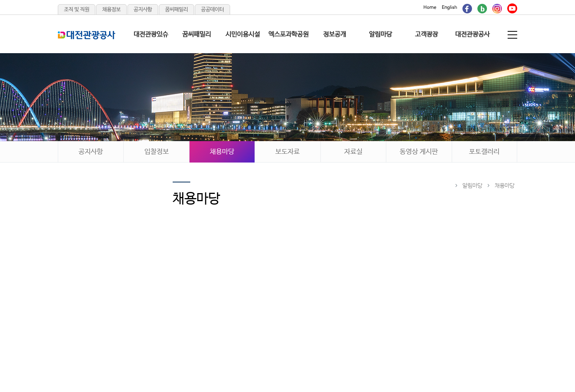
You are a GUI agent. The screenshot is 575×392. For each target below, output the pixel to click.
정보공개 (335, 35)
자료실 (353, 152)
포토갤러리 (484, 152)
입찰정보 (157, 152)
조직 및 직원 (77, 10)
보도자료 (287, 152)
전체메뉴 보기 (513, 35)
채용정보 (111, 10)
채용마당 (222, 152)
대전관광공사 (472, 35)
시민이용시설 (243, 35)
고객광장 (426, 35)
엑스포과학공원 (288, 35)
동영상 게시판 (419, 152)
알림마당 (381, 35)
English (449, 8)
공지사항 (143, 10)
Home (430, 8)
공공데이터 (212, 10)
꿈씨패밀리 (176, 10)
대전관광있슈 (151, 35)
